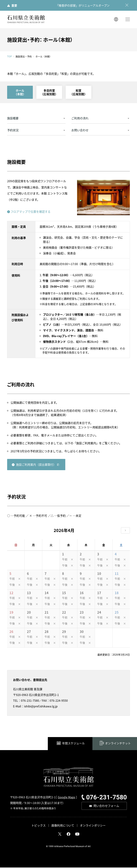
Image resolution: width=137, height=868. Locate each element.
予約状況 (13, 131)
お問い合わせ (80, 131)
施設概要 (13, 119)
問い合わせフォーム (106, 806)
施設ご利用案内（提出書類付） (36, 465)
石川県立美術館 (26, 20)
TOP (9, 57)
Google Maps (66, 797)
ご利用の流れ (80, 119)
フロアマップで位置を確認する (31, 212)
